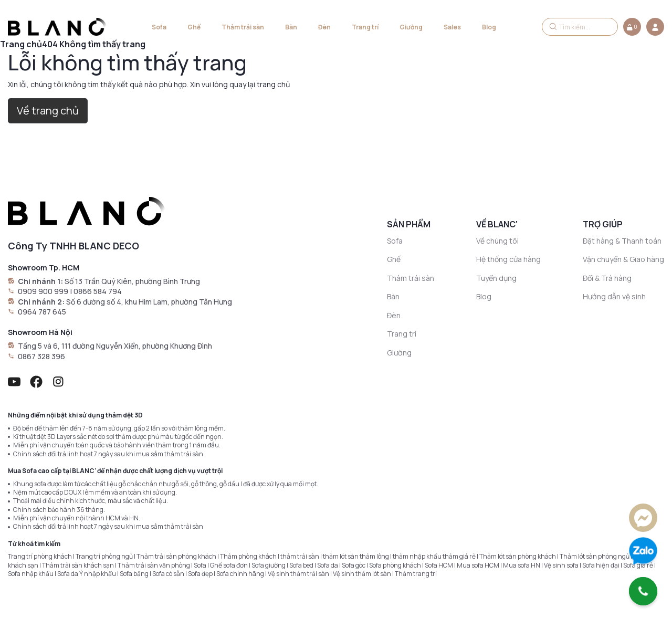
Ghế (194, 27)
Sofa (159, 27)
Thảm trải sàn (243, 27)
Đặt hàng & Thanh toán (622, 241)
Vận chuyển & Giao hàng (623, 259)
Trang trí (365, 27)
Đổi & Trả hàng (607, 278)
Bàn (291, 27)
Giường (411, 27)
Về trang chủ (48, 111)
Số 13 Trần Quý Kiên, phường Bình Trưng (132, 281)
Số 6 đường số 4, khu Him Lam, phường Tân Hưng (149, 302)
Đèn (324, 27)
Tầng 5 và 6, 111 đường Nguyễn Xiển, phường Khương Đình (115, 346)
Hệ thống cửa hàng (508, 259)
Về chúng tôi (497, 241)
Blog (489, 27)
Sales (452, 27)
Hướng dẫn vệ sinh (614, 296)
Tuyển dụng (496, 278)
